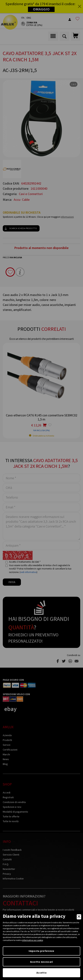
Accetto (41, 973)
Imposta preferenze (41, 951)
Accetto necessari (42, 962)
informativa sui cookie (32, 940)
